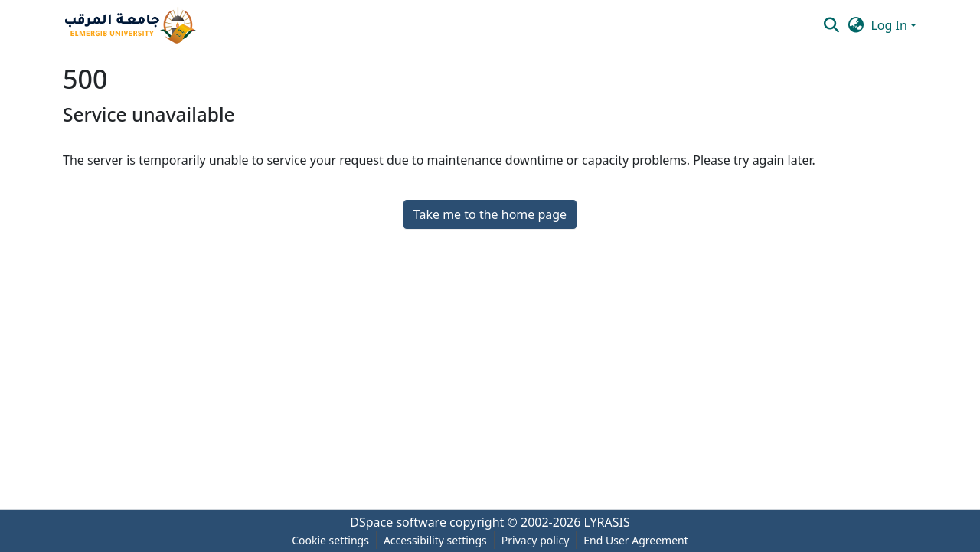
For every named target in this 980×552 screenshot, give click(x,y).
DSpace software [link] (398, 522)
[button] (130, 25)
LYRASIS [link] (607, 522)
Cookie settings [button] (330, 540)
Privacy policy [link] (536, 540)
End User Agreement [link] (636, 540)
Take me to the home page (490, 214)
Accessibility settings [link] (435, 540)
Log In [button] (890, 25)
